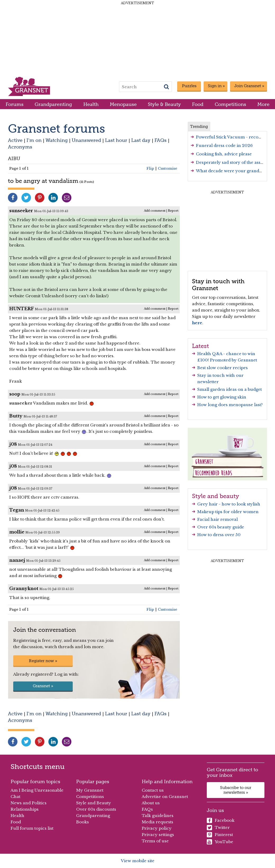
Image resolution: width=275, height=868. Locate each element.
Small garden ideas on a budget (230, 389)
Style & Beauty (164, 104)
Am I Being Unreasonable (37, 790)
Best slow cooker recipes (223, 368)
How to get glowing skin (222, 397)
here (197, 323)
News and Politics (29, 803)
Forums (15, 104)
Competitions (230, 104)
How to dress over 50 (219, 535)
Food (198, 104)
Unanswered (86, 140)
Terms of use (155, 841)
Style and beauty (216, 496)
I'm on (34, 140)
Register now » (43, 661)
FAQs (161, 140)
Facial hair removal (217, 519)
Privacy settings (158, 835)
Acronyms (20, 147)
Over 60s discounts (96, 809)
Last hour (116, 140)
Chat (15, 797)
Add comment (155, 211)
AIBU (14, 158)
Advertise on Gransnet (165, 797)
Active (15, 140)
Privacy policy (157, 828)
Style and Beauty (94, 803)
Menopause (123, 104)
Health (91, 104)
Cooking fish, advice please (224, 154)
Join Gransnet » (249, 86)
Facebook (221, 820)
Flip (150, 168)
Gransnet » (43, 686)
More (263, 104)
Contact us (153, 790)
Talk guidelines (158, 816)
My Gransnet (90, 790)
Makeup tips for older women (228, 512)
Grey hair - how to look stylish (229, 504)
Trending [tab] (199, 127)
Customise (168, 168)
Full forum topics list (32, 828)
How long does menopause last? (230, 405)
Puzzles (189, 86)
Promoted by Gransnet (233, 360)
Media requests (157, 822)
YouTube (220, 842)
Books (82, 822)
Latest (200, 346)
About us (151, 803)
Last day (141, 140)
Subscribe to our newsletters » (236, 790)
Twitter (218, 828)
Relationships (25, 809)
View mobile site (138, 861)
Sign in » (216, 86)
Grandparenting (53, 104)
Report (173, 211)
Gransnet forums (56, 129)
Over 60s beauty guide (221, 527)
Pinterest (220, 835)
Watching (57, 140)
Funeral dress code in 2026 (224, 145)
